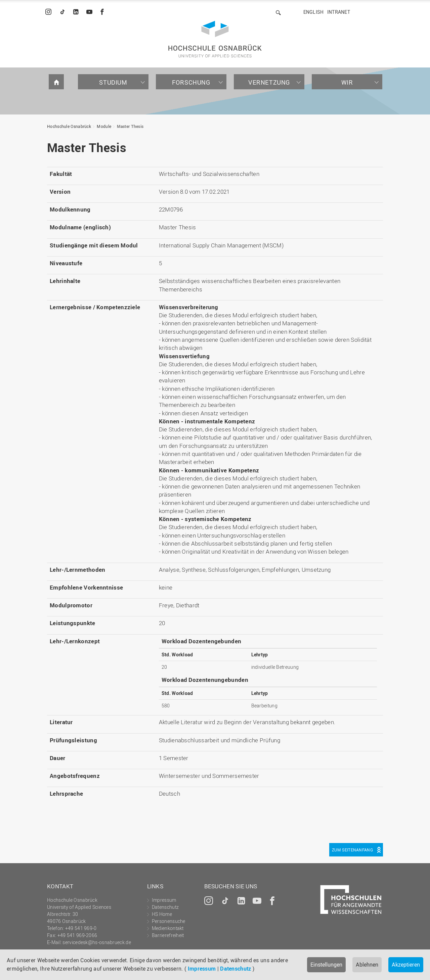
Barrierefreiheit (168, 935)
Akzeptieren (406, 965)
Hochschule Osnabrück (69, 126)
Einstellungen (326, 965)
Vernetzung (269, 82)
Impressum (202, 969)
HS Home (162, 914)
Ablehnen (367, 965)
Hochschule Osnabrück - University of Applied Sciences (215, 39)
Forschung (191, 82)
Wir (347, 82)
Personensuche (169, 921)
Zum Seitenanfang (352, 850)
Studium (113, 82)
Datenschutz (235, 969)
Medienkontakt (168, 928)
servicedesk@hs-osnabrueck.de (97, 942)
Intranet (339, 12)
